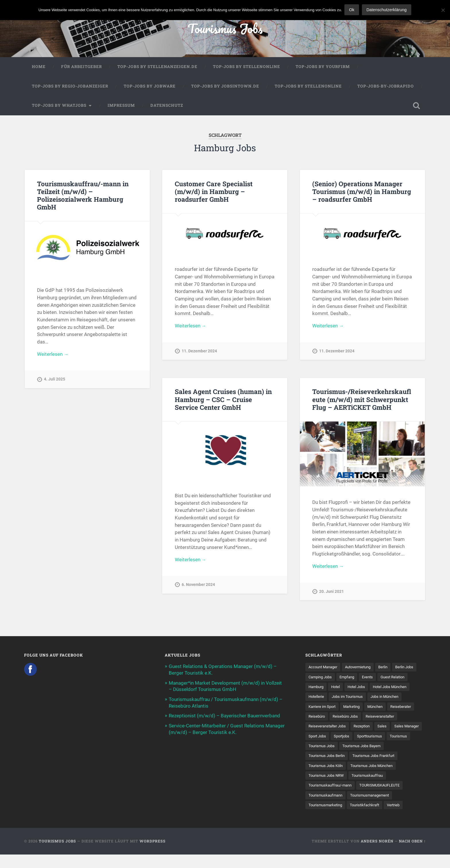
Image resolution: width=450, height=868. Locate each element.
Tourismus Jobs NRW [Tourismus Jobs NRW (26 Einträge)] (381, 778)
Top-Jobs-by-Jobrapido (386, 87)
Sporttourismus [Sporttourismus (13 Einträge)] (322, 748)
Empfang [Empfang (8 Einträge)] (378, 679)
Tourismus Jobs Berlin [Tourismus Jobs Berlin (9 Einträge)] (378, 758)
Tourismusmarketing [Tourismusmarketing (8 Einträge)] (377, 808)
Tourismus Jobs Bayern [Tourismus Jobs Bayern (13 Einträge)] (329, 758)
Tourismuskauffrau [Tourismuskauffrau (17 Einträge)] (326, 788)
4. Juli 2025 (55, 380)
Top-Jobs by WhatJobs (59, 106)
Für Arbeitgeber (82, 67)
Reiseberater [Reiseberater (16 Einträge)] (344, 719)
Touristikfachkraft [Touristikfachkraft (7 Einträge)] (324, 818)
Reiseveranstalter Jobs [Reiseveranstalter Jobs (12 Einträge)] (368, 729)
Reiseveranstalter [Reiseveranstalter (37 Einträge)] (324, 729)
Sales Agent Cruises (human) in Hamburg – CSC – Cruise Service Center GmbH (223, 401)
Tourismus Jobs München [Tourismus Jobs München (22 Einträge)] (331, 778)
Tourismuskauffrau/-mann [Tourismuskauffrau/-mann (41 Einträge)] (374, 788)
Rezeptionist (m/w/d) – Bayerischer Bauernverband (224, 717)
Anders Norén (377, 855)
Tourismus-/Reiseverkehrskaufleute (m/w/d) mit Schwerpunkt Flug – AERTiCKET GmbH (361, 401)
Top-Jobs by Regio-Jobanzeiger (70, 87)
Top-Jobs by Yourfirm (323, 67)
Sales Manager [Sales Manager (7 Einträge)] (339, 739)
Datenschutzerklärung (387, 10)
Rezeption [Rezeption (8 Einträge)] (405, 729)
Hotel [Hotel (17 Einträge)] (372, 689)
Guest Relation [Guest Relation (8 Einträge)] (322, 689)
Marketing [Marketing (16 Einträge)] (393, 709)
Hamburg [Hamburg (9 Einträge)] (351, 689)
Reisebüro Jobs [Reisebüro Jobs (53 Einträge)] (402, 719)
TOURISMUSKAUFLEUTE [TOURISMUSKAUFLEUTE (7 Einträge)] (330, 798)
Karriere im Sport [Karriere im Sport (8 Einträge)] (362, 709)
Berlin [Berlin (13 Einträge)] (390, 669)
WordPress (153, 855)
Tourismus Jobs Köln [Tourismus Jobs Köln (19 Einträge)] (381, 768)
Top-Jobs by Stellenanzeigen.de (157, 67)
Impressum (121, 106)
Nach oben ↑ (412, 855)
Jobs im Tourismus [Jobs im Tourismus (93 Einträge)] (394, 699)
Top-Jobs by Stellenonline (247, 67)
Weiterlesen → (53, 355)
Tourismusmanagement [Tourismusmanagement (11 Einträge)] (330, 808)
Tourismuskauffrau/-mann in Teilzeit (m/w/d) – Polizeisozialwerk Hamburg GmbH (83, 196)
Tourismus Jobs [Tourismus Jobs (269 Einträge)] (385, 748)
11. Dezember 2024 (199, 352)
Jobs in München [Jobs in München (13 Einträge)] (324, 709)
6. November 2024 (198, 587)
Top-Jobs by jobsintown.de (225, 87)
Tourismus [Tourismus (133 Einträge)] (353, 748)
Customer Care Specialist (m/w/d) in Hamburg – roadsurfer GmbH (214, 192)
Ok (352, 10)
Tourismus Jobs (225, 29)
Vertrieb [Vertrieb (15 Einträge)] (355, 818)
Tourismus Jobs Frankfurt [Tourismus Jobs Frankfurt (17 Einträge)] (332, 768)
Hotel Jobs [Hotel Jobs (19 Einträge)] (394, 689)
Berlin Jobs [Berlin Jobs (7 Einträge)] (318, 679)
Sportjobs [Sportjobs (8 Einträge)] (396, 739)
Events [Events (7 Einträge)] (400, 679)
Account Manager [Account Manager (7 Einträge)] (324, 669)
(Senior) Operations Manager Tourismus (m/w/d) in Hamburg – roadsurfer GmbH (362, 192)
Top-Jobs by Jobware (150, 87)
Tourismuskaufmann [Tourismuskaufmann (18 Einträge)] (379, 798)
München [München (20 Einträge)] (317, 719)
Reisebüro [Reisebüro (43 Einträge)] (372, 719)
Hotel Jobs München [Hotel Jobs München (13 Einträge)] (327, 699)
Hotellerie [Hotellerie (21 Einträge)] (361, 699)
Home (39, 67)
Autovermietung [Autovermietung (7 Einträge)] (362, 669)
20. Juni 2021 (331, 593)
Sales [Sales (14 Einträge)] (313, 739)
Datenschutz (167, 106)
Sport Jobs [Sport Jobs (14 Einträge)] (370, 739)
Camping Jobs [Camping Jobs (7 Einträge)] (349, 679)
